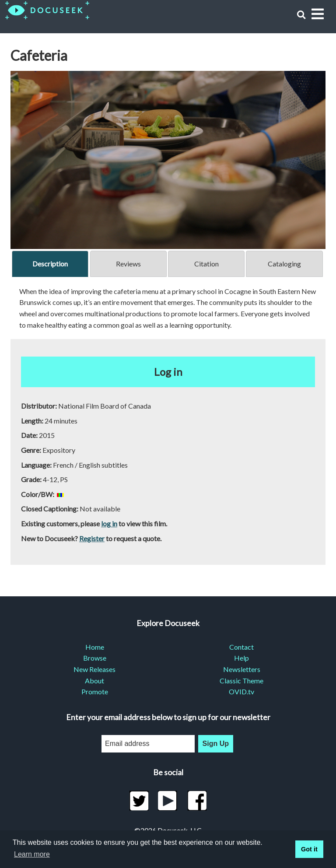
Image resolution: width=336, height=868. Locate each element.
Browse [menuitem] (95, 658)
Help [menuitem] (241, 658)
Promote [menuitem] (95, 691)
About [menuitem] (94, 681)
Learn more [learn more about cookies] (32, 854)
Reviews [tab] (128, 264)
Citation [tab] (206, 264)
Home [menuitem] (95, 647)
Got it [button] (309, 849)
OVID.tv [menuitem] (241, 691)
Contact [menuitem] (241, 647)
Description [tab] (50, 264)
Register (92, 538)
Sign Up (216, 744)
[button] (301, 15)
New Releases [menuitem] (94, 669)
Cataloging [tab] (284, 264)
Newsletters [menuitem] (242, 669)
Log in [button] (168, 372)
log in (109, 523)
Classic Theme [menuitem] (241, 681)
